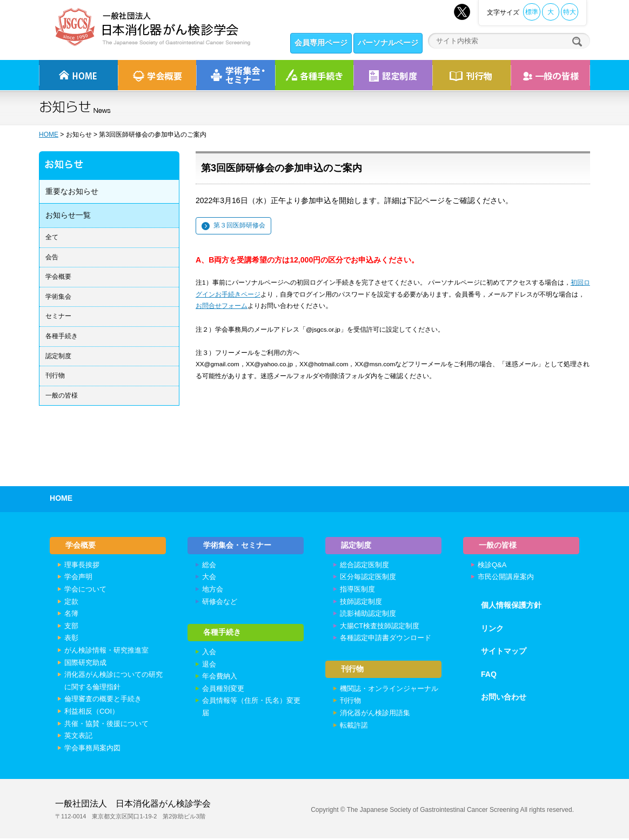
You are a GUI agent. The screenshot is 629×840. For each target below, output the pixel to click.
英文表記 (78, 737)
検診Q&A (492, 566)
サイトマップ (504, 653)
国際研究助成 (85, 664)
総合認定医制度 (364, 566)
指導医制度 (357, 591)
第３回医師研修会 (239, 225)
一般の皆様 (62, 395)
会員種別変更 (223, 691)
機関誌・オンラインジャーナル (389, 691)
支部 (71, 627)
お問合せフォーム (222, 305)
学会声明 (78, 578)
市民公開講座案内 (506, 578)
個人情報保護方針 (511, 607)
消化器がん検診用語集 (375, 715)
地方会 (213, 591)
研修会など (220, 603)
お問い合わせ (504, 698)
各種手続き (314, 75)
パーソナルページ (388, 43)
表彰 (71, 639)
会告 (52, 257)
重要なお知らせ (72, 191)
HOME (49, 135)
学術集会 (58, 297)
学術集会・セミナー (238, 546)
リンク (492, 629)
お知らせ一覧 (68, 215)
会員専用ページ (321, 43)
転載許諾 (354, 728)
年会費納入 (220, 679)
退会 (209, 667)
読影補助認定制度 (368, 615)
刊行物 (471, 75)
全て (52, 237)
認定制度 (393, 75)
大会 (209, 578)
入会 (209, 655)
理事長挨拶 (82, 566)
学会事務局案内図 (92, 749)
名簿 (71, 615)
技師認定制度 (361, 603)
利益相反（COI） (92, 713)
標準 (532, 12)
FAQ (489, 676)
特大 (570, 12)
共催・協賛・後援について (106, 725)
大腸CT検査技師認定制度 (380, 627)
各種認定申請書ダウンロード (386, 639)
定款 (71, 603)
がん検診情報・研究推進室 (106, 652)
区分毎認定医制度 (368, 578)
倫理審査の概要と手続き (103, 700)
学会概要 (58, 277)
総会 (209, 566)
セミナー (58, 316)
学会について (85, 591)
